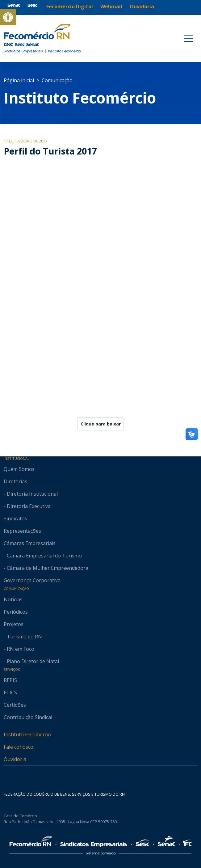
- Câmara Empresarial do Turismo (43, 556)
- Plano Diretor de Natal (31, 661)
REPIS (10, 680)
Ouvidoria (15, 759)
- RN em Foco (19, 649)
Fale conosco (19, 747)
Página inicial (19, 80)
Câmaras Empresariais (30, 543)
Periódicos (16, 612)
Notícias (13, 599)
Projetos (14, 624)
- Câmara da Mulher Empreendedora (46, 568)
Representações (22, 531)
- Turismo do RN (23, 637)
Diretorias (15, 481)
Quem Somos (19, 469)
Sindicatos (15, 519)
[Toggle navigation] (189, 38)
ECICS (10, 692)
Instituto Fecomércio (27, 735)
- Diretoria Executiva (27, 506)
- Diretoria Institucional (31, 494)
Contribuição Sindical (28, 717)
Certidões (15, 705)
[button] (8, 17)
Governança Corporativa (32, 580)
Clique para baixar (101, 424)
